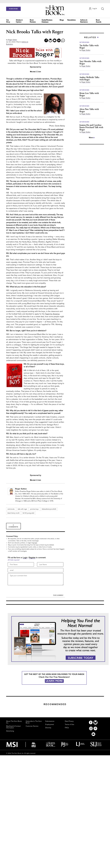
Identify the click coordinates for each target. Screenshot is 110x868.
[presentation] (24, 590)
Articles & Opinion (19, 21)
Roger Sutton (13, 40)
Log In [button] (93, 9)
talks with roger (22, 509)
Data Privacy (69, 721)
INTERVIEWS (84, 42)
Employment (50, 724)
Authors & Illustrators (84, 21)
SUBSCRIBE (13, 9)
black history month (13, 513)
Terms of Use (69, 724)
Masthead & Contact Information (13, 727)
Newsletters (71, 20)
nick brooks (11, 509)
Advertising (10, 731)
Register (32, 558)
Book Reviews (33, 21)
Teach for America (52, 314)
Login (25, 558)
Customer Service (32, 726)
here (61, 63)
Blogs (62, 20)
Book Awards (99, 21)
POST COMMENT (58, 595)
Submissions (50, 721)
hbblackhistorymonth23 (49, 509)
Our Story (8, 21)
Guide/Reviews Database (47, 21)
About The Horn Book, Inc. (14, 722)
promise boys (34, 509)
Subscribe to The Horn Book (34, 722)
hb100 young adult (28, 513)
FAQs (67, 728)
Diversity (48, 728)
